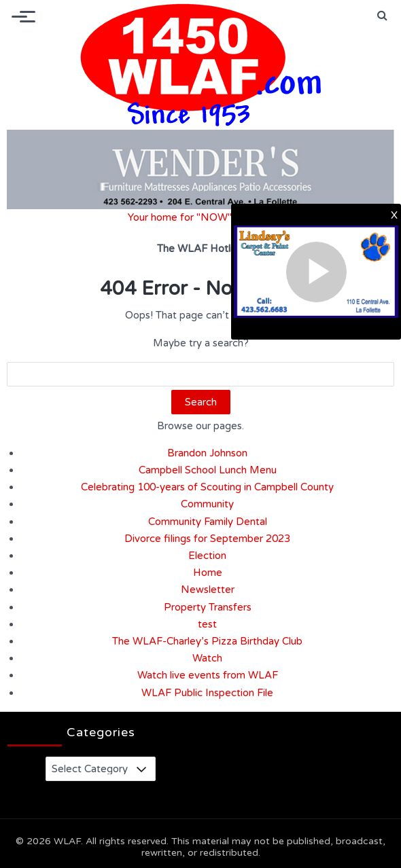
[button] (382, 16)
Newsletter (208, 590)
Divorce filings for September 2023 (207, 539)
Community (207, 504)
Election (207, 556)
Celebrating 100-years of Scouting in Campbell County (207, 487)
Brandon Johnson (207, 453)
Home (208, 573)
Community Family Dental (208, 522)
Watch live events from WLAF (208, 675)
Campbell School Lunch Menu (208, 470)
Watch (207, 658)
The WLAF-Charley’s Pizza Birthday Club (207, 641)
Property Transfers (208, 607)
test (207, 624)
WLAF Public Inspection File (207, 693)
